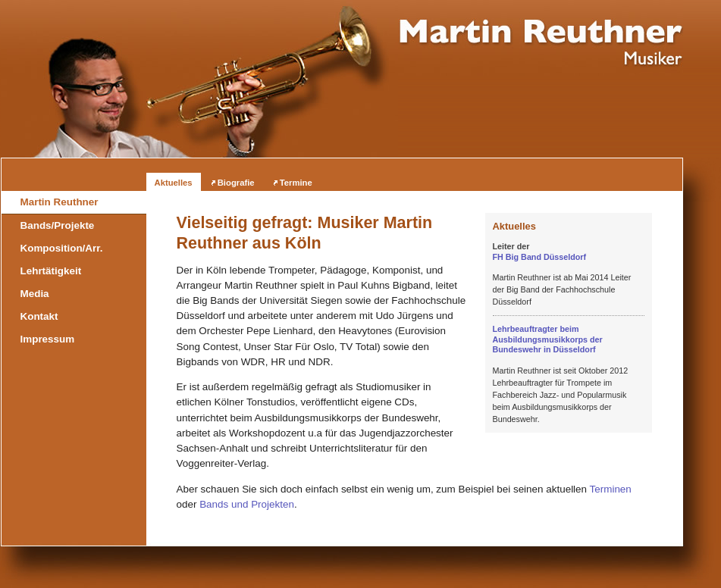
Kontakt (39, 316)
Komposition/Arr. (62, 248)
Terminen (611, 489)
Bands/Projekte (58, 225)
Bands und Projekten (247, 504)
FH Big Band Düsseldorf (540, 257)
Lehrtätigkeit (51, 271)
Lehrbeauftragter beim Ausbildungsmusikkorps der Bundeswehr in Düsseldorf (548, 339)
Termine (296, 183)
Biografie (236, 183)
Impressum (48, 339)
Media (35, 294)
